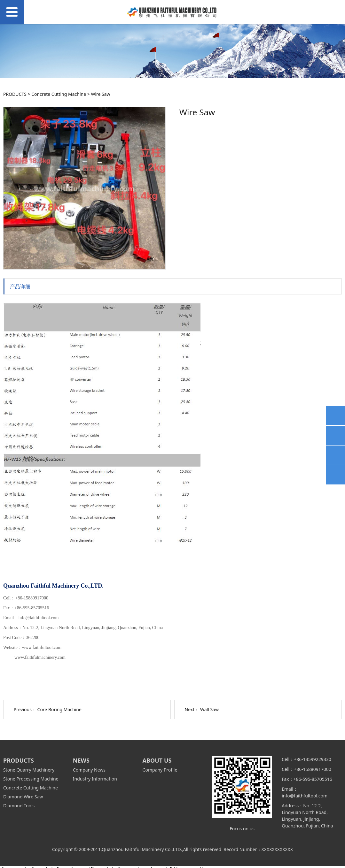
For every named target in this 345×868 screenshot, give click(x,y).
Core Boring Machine (59, 709)
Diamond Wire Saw (23, 797)
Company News (89, 770)
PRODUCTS (15, 94)
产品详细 (20, 286)
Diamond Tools (19, 806)
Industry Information (95, 779)
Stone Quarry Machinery (29, 770)
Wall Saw (209, 709)
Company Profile (160, 770)
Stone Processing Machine (31, 779)
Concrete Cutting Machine (59, 94)
